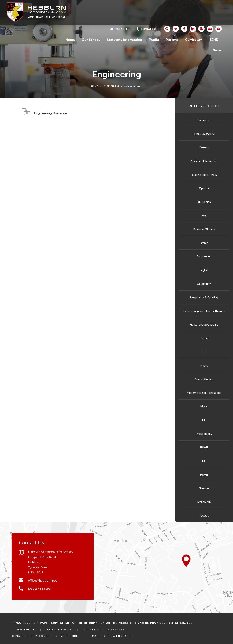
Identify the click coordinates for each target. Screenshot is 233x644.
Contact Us (149, 29)
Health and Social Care (204, 325)
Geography (204, 284)
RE (204, 461)
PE (204, 420)
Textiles (204, 516)
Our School (91, 40)
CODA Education (120, 636)
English (204, 270)
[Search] (167, 29)
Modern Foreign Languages (204, 393)
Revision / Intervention (204, 161)
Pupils (154, 40)
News (217, 50)
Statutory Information (125, 40)
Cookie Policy (23, 630)
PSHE (204, 448)
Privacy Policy (59, 630)
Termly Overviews (204, 134)
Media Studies (204, 379)
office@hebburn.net (42, 581)
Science (204, 488)
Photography (204, 434)
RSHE (204, 475)
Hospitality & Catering (204, 297)
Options (204, 188)
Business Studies (204, 229)
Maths (204, 366)
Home (70, 40)
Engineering (204, 256)
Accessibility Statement (104, 630)
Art (204, 216)
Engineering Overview (51, 114)
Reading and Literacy (204, 175)
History (204, 338)
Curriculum (194, 40)
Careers (204, 147)
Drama (204, 243)
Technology (204, 502)
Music (204, 406)
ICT (204, 352)
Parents (172, 40)
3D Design (204, 202)
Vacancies (123, 29)
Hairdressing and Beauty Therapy (204, 311)
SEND (214, 40)
